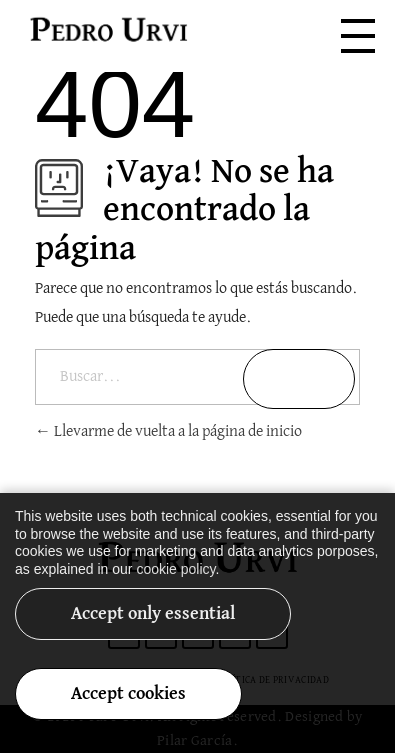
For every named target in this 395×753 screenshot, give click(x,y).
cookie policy (175, 579)
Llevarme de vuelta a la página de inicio (168, 432)
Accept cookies (128, 705)
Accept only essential (153, 625)
